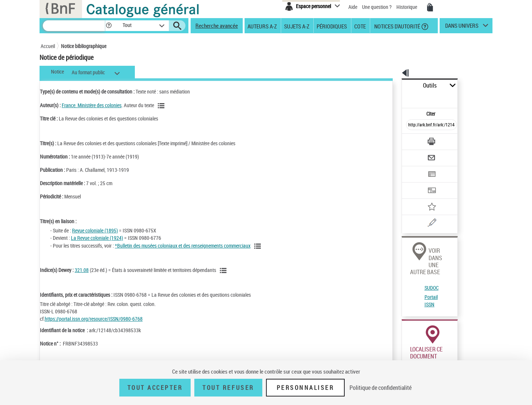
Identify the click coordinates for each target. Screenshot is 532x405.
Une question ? (377, 7)
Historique (407, 7)
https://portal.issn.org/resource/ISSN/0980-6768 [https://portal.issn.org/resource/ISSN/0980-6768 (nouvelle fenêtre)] (94, 319)
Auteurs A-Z (262, 26)
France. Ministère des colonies (92, 105)
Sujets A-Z (297, 26)
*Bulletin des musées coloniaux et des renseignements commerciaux (183, 246)
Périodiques (332, 26)
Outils (394, 86)
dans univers (462, 27)
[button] (109, 26)
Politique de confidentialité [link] (381, 388)
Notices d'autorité (397, 26)
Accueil (48, 46)
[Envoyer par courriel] (411, 140)
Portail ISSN (411, 253)
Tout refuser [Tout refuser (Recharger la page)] (228, 388)
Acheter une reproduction (459, 336)
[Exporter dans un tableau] (416, 154)
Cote (360, 26)
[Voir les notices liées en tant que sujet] (224, 270)
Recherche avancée (217, 25)
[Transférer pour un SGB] (414, 169)
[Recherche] (74, 26)
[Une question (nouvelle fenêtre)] (425, 197)
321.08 (82, 270)
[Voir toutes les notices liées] (259, 246)
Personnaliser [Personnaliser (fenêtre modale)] (306, 388)
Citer (399, 97)
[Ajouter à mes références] (415, 183)
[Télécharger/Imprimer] (412, 125)
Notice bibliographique (84, 46)
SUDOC (406, 244)
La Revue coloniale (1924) (97, 238)
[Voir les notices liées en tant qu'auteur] (162, 106)
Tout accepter (155, 388)
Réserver (408, 336)
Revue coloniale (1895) (95, 230)
